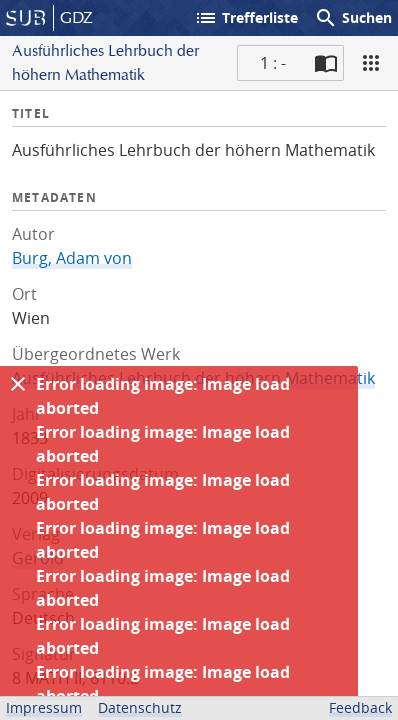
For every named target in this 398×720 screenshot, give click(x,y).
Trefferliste (246, 18)
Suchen (353, 18)
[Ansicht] (371, 63)
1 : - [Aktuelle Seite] (273, 63)
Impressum (44, 707)
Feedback (360, 707)
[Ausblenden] (18, 384)
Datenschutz (140, 707)
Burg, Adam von (72, 258)
